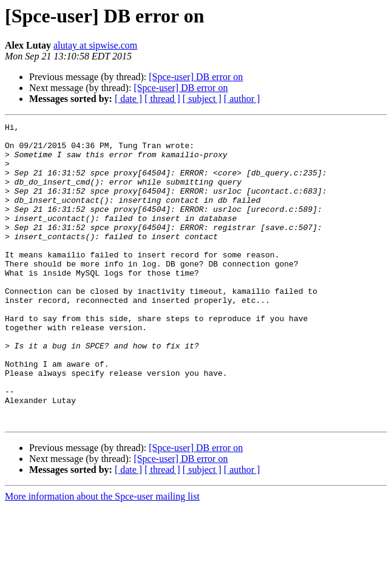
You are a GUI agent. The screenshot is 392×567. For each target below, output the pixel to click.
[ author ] (242, 99)
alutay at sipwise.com (95, 45)
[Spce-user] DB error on (196, 77)
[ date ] (128, 99)
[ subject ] (202, 99)
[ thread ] (162, 99)
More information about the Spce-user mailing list (102, 556)
